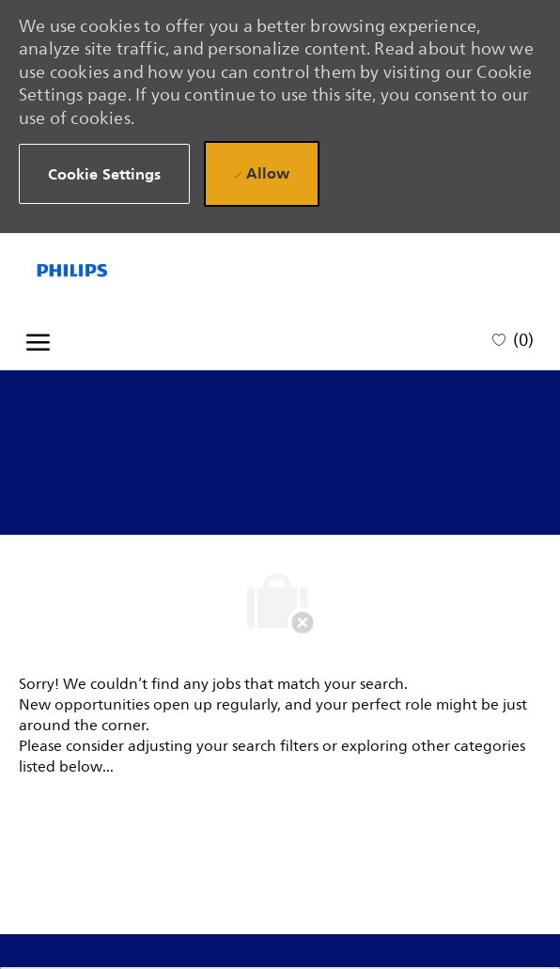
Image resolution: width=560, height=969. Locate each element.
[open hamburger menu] (38, 339)
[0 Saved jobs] (513, 339)
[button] (105, 174)
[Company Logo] (104, 271)
